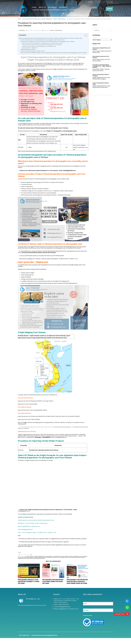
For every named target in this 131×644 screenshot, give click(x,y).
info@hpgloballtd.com (61, 437)
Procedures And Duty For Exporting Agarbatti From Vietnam (29, 581)
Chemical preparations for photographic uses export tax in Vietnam (49, 557)
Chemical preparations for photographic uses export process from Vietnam (51, 556)
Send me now (88, 615)
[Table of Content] (86, 36)
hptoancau (22, 30)
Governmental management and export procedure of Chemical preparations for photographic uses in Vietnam (48, 42)
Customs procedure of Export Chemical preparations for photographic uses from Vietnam (42, 45)
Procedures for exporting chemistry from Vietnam (44, 450)
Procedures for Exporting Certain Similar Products (33, 51)
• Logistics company (29, 556)
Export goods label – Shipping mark (30, 48)
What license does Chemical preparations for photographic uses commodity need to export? (42, 43)
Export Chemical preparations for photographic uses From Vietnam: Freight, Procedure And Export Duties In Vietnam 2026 (50, 38)
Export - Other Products (56, 30)
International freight (40, 558)
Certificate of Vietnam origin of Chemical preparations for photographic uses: (39, 46)
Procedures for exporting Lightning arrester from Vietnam (53, 581)
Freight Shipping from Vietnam (28, 49)
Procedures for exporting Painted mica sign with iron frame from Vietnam (77, 581)
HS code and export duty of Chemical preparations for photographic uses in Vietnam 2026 (43, 40)
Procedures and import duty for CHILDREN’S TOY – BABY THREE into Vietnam (102, 66)
